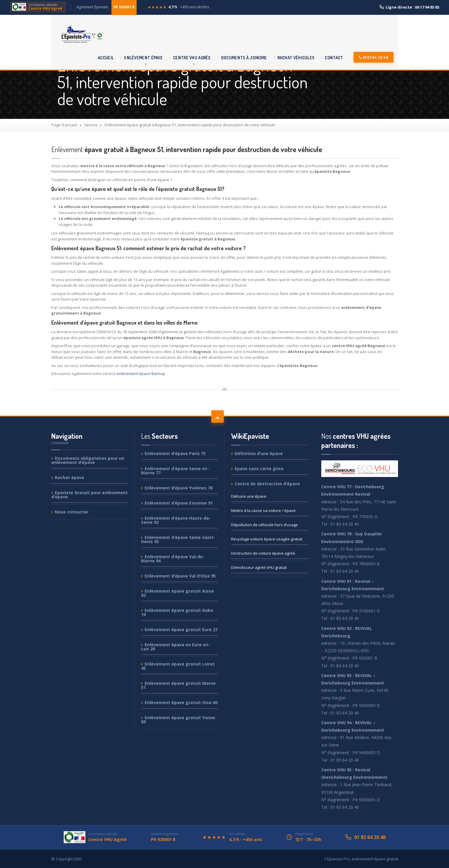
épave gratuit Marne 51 (178, 685)
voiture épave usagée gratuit (267, 539)
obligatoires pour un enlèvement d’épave (88, 461)
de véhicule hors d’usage (265, 525)
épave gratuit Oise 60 (181, 702)
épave (143, 58)
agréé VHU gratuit (259, 567)
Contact (334, 58)
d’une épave (259, 454)
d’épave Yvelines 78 (179, 488)
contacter (72, 512)
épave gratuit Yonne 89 (178, 720)
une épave (249, 496)
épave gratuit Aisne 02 (178, 593)
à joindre (244, 58)
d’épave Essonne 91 (179, 503)
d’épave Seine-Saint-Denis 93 (178, 539)
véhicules (296, 58)
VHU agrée (192, 58)
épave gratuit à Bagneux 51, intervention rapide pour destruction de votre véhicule (187, 149)
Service (91, 125)
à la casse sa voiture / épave (263, 510)
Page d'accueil (64, 125)
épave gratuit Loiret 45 (178, 666)
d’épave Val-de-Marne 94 (173, 559)
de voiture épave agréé (263, 553)
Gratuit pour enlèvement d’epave (90, 495)
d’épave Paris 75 (175, 454)
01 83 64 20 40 (374, 57)
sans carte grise (259, 469)
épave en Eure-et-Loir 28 (175, 647)
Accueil (106, 58)
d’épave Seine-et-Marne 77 (175, 471)
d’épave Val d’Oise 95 (180, 576)
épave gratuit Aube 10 (177, 612)
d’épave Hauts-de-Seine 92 (176, 520)
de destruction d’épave (267, 484)
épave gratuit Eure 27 (181, 630)
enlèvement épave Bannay (141, 374)
